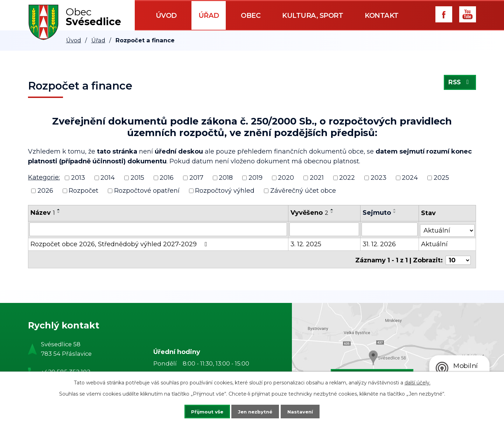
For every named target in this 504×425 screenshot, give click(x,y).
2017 (196, 178)
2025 (441, 178)
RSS (459, 84)
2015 (137, 178)
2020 (286, 178)
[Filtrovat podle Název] (158, 229)
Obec (251, 15)
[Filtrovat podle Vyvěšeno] (325, 229)
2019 (255, 178)
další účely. (418, 382)
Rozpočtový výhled (225, 191)
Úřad (209, 15)
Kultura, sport (313, 15)
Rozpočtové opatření (147, 191)
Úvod (166, 15)
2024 (410, 178)
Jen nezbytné (255, 411)
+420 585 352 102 (66, 369)
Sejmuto (377, 213)
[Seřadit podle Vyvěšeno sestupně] (332, 212)
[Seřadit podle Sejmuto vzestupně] (395, 210)
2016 (167, 178)
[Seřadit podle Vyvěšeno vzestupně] (332, 210)
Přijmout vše (202, 411)
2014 (108, 178)
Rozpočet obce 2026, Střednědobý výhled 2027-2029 (120, 243)
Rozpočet (83, 191)
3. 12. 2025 (306, 243)
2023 (379, 178)
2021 (317, 178)
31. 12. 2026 (380, 243)
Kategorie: (44, 177)
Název (43, 213)
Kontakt (382, 15)
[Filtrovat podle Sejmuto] (390, 229)
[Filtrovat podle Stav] (447, 229)
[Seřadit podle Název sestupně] (59, 212)
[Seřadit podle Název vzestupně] (59, 210)
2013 (78, 178)
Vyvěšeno (310, 213)
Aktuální (435, 243)
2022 (347, 178)
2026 (45, 191)
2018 (226, 178)
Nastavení (305, 411)
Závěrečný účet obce (303, 191)
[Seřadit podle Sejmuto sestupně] (395, 212)
